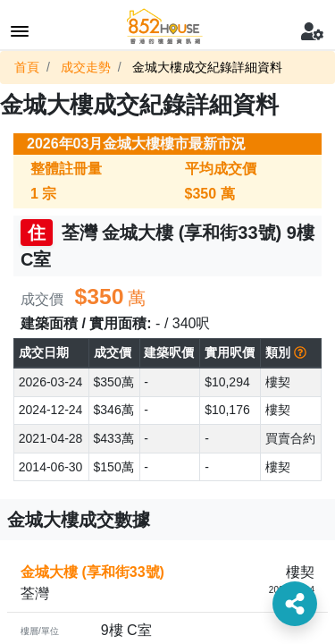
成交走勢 (86, 67)
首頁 (27, 67)
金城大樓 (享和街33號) (92, 572)
